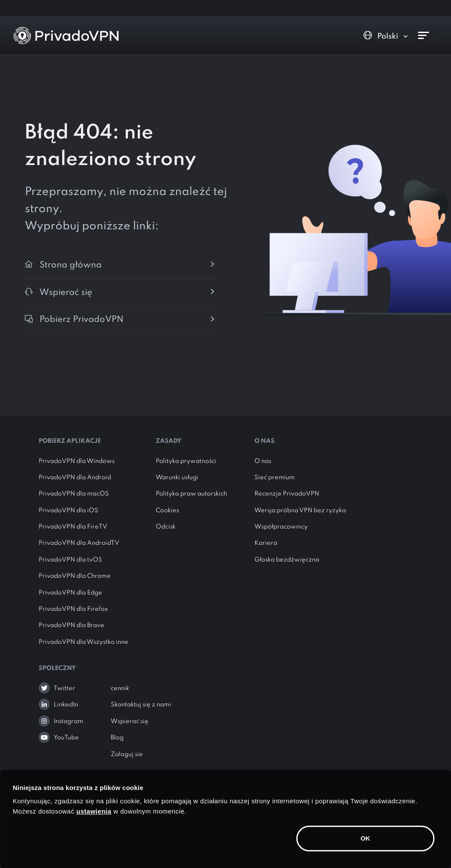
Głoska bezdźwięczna (287, 560)
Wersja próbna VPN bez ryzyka (300, 511)
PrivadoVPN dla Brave (71, 625)
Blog (117, 738)
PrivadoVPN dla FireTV (73, 527)
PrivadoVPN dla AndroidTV (79, 543)
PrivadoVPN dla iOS (68, 511)
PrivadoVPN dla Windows (77, 461)
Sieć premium (275, 478)
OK (365, 838)
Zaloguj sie (127, 754)
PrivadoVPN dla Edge (70, 593)
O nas (263, 461)
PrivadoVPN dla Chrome (75, 576)
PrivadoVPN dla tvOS (70, 560)
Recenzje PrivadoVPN (287, 494)
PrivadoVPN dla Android (75, 478)
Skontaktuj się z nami (141, 705)
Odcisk (166, 527)
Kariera (266, 543)
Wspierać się (130, 721)
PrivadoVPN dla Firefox (73, 609)
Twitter (64, 688)
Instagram (68, 721)
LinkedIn (66, 705)
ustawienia (94, 811)
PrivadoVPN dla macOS (74, 494)
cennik (120, 688)
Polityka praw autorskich (191, 494)
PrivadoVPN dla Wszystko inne (83, 642)
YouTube (66, 738)
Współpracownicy (281, 527)
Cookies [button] (167, 511)
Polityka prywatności (186, 461)
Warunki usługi (177, 478)
